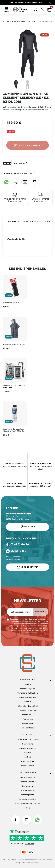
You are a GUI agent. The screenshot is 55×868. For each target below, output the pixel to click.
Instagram (27, 820)
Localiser (28, 527)
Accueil (6, 21)
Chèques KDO (27, 761)
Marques (28, 752)
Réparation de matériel (27, 706)
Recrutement (27, 786)
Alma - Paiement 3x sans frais (28, 803)
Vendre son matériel (27, 799)
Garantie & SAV (27, 715)
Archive (31, 21)
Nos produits (27, 735)
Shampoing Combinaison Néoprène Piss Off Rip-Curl (14, 430)
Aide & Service (27, 679)
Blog (28, 808)
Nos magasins (27, 795)
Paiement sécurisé (27, 697)
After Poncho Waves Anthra (14, 344)
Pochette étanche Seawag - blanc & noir (14, 387)
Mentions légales (28, 689)
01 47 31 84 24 (18, 544)
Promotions (27, 744)
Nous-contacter (28, 567)
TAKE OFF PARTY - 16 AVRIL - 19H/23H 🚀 (25, 3)
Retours (28, 702)
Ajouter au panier (28, 145)
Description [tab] (13, 221)
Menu (6, 9)
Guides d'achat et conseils (27, 739)
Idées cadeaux (28, 766)
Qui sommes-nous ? (28, 777)
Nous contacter (28, 728)
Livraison (27, 684)
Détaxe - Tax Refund (28, 710)
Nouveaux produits (28, 748)
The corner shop (28, 772)
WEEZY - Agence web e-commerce (19, 860)
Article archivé (18, 21)
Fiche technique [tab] (31, 222)
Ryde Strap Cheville (11, 303)
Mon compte (28, 723)
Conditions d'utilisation (27, 693)
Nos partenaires (27, 790)
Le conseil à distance (27, 782)
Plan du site (28, 719)
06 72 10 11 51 (17, 551)
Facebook (16, 820)
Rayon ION (14, 163)
